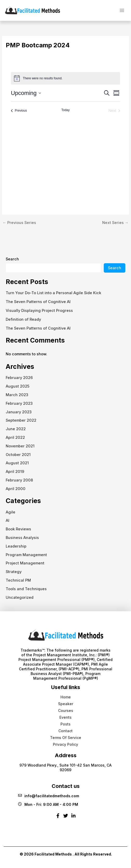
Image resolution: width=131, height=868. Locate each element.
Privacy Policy (65, 744)
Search (12, 259)
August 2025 (18, 386)
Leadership (16, 546)
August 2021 (17, 463)
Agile (11, 512)
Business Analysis (22, 538)
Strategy (14, 572)
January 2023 (19, 412)
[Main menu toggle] (122, 10)
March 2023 (17, 395)
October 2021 (18, 455)
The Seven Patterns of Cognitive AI (38, 302)
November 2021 (20, 446)
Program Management (26, 555)
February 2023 (19, 403)
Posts (65, 724)
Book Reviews (18, 529)
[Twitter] (66, 818)
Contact (65, 731)
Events (65, 717)
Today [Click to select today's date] (65, 110)
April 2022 (15, 438)
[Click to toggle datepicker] (26, 93)
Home (66, 697)
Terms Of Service (66, 738)
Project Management (25, 563)
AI (8, 520)
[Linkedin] (73, 818)
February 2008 (19, 480)
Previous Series (19, 223)
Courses (66, 711)
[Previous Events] (19, 111)
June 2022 (16, 429)
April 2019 (15, 472)
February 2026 (19, 378)
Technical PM (18, 580)
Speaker (66, 704)
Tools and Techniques (26, 589)
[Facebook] (58, 818)
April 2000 (16, 489)
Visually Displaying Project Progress (39, 311)
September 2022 (21, 420)
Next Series (115, 223)
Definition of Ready (23, 319)
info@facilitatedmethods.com (49, 796)
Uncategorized (20, 597)
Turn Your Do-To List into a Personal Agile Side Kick (53, 293)
